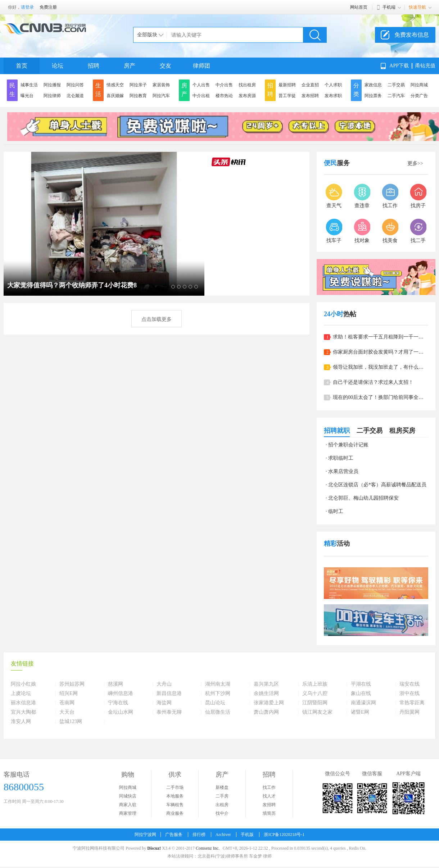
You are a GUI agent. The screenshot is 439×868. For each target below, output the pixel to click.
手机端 (389, 7)
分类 (356, 90)
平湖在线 (361, 684)
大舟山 (164, 684)
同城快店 (128, 796)
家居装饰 (161, 85)
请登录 (27, 7)
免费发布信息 (412, 35)
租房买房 (402, 431)
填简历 (269, 813)
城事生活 (29, 85)
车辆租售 (175, 805)
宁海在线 (118, 703)
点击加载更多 (157, 319)
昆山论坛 (215, 703)
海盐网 (164, 703)
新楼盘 (222, 787)
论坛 (58, 66)
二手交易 (396, 85)
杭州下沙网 (218, 694)
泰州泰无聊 (169, 712)
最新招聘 (287, 85)
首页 (22, 66)
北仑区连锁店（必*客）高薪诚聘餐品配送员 (377, 485)
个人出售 (201, 85)
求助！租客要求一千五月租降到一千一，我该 (381, 337)
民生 (12, 90)
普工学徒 (287, 96)
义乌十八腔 (315, 694)
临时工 (336, 511)
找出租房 (247, 85)
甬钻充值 (425, 66)
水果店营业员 (343, 471)
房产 (130, 66)
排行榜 (199, 835)
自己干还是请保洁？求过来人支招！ (373, 382)
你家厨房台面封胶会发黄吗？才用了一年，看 (381, 352)
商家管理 (128, 813)
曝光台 (27, 96)
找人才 (269, 796)
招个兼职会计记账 (348, 445)
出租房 (222, 805)
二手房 (222, 796)
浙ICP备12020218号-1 (284, 835)
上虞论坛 (21, 694)
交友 (166, 66)
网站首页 (359, 7)
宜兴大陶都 (23, 712)
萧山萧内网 (266, 712)
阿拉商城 (419, 85)
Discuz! (154, 848)
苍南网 (67, 703)
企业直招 (310, 85)
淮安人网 (21, 722)
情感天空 (115, 85)
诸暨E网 (360, 712)
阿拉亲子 (138, 85)
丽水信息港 (23, 703)
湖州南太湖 (218, 684)
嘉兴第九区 (266, 684)
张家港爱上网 (269, 703)
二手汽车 (396, 96)
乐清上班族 (315, 684)
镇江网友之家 (317, 712)
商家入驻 (128, 805)
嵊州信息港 (121, 694)
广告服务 (174, 835)
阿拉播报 (52, 85)
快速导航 (417, 7)
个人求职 (333, 85)
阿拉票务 (373, 96)
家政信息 (373, 85)
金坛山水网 (121, 712)
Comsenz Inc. (208, 848)
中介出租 (201, 96)
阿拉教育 (138, 96)
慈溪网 (116, 684)
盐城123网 (71, 722)
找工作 (269, 787)
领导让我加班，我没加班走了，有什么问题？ (381, 367)
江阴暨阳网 (315, 703)
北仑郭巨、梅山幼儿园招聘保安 (363, 498)
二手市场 (175, 787)
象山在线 (361, 694)
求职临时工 (341, 458)
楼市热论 (224, 96)
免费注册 (48, 7)
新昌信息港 (169, 694)
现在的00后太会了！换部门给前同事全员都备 (381, 397)
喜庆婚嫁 (115, 96)
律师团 (202, 66)
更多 (415, 163)
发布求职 (333, 96)
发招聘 (269, 805)
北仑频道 (75, 96)
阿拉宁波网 (145, 835)
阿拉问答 (75, 85)
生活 (98, 90)
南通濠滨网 (363, 703)
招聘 (94, 66)
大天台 (67, 712)
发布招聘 (310, 96)
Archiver (223, 835)
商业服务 (175, 813)
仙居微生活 (218, 712)
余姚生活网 (266, 694)
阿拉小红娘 (23, 684)
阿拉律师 (52, 96)
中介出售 (224, 85)
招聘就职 (337, 431)
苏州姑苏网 (72, 684)
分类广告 (419, 96)
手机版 (247, 835)
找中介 (222, 813)
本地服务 (175, 796)
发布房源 (247, 96)
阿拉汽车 (161, 96)
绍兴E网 (69, 694)
